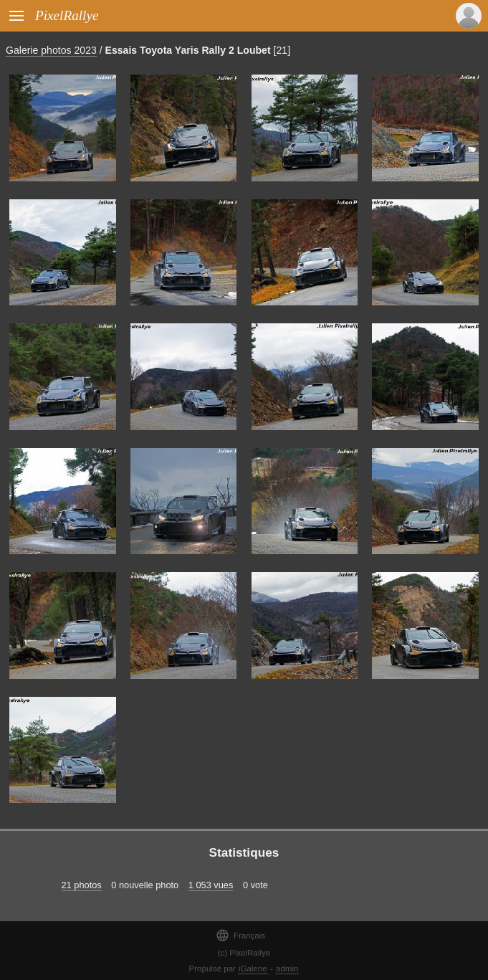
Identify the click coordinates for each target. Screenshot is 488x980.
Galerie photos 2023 (51, 50)
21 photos (82, 885)
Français (240, 935)
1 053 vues (211, 885)
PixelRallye (67, 15)
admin (287, 969)
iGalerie (253, 969)
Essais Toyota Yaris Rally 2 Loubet (188, 50)
